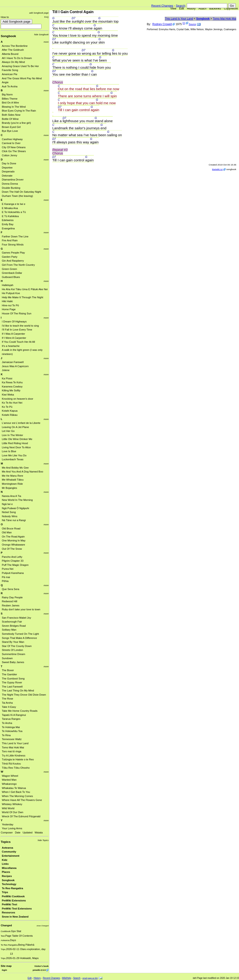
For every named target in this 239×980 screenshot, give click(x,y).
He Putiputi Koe (11, 293)
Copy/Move (231, 9)
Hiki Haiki (7, 301)
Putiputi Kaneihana (13, 573)
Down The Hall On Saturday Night (21, 192)
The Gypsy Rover (12, 682)
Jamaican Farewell (13, 362)
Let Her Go (8, 431)
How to (5, 17)
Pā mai (6, 577)
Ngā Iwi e (7, 504)
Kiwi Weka (8, 395)
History (191, 9)
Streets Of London (12, 650)
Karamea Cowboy (12, 387)
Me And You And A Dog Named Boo (23, 472)
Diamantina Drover (13, 180)
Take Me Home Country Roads (20, 711)
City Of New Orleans (14, 147)
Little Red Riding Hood (15, 443)
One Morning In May (14, 540)
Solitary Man (9, 630)
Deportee (7, 168)
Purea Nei (8, 569)
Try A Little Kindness (14, 756)
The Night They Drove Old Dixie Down (24, 695)
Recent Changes (162, 6)
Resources (9, 912)
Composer (7, 832)
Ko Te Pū (7, 407)
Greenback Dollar (12, 273)
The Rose (7, 699)
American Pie (10, 74)
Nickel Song (9, 512)
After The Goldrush (13, 50)
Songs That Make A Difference (19, 638)
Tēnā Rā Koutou (11, 764)
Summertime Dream (13, 654)
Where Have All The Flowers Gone (22, 800)
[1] (184, 23)
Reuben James (11, 605)
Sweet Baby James (13, 662)
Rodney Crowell (162, 24)
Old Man (7, 532)
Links (5, 864)
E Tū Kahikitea (10, 216)
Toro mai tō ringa (12, 751)
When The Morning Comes (17, 796)
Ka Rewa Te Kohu (12, 382)
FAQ (46, 17)
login (4, 970)
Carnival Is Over (11, 143)
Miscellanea (9, 868)
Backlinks (215, 9)
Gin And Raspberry (13, 261)
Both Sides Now (11, 115)
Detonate (7, 176)
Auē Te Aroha (10, 86)
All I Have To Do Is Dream (17, 58)
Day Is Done (9, 163)
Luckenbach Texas (13, 459)
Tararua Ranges (11, 719)
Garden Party (10, 257)
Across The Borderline (15, 46)
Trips (5, 892)
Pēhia (5, 581)
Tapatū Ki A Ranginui (14, 715)
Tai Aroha (7, 703)
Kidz (5, 860)
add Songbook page (39, 13)
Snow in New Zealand (15, 917)
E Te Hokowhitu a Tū (14, 212)
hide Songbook (42, 34)
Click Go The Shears (14, 151)
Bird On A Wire (10, 103)
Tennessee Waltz (12, 739)
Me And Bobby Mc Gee (15, 468)
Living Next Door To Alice (16, 447)
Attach (202, 9)
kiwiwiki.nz (217, 169)
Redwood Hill (10, 601)
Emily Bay (8, 224)
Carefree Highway (12, 139)
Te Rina (6, 735)
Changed (6, 925)
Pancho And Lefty (12, 557)
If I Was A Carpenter (13, 334)
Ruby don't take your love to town (21, 609)
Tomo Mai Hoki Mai (13, 747)
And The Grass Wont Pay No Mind (22, 78)
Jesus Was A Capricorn (15, 366)
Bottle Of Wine (10, 119)
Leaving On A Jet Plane (15, 427)
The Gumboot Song (13, 679)
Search (180, 6)
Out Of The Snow (12, 549)
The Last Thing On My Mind (18, 691)
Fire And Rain (10, 240)
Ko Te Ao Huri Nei (12, 403)
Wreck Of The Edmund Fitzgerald (21, 816)
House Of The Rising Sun (17, 313)
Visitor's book (41, 966)
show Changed (43, 926)
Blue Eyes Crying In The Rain (19, 111)
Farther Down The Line (15, 236)
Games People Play (13, 253)
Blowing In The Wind (14, 107)
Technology (9, 884)
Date (18, 832)
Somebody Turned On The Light (20, 634)
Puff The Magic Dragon (15, 565)
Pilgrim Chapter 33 (13, 561)
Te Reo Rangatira (12, 888)
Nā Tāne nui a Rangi (14, 520)
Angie (5, 82)
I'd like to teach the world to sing (20, 326)
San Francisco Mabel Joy (16, 618)
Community (9, 852)
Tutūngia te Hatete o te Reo (18, 759)
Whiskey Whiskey (12, 804)
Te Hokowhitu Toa (12, 731)
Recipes (7, 876)
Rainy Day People (12, 597)
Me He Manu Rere (13, 476)
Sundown (7, 658)
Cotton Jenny (10, 155)
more (46, 42)
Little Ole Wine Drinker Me (17, 439)
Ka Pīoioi (7, 378)
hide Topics (43, 840)
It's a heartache (11, 346)
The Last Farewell (12, 687)
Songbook (8, 36)
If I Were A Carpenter (14, 338)
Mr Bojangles (9, 488)
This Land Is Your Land (15, 743)
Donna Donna (10, 184)
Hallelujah (8, 285)
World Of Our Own (13, 812)
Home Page (9, 309)
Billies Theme (10, 99)
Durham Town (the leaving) (17, 196)
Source (192, 24)
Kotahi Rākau (10, 415)
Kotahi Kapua (10, 411)
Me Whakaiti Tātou (13, 480)
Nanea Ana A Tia (12, 496)
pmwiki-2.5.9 (39, 970)
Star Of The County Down (17, 646)
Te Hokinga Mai (11, 727)
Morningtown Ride (12, 484)
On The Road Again (13, 537)
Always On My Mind (13, 62)
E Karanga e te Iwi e (14, 204)
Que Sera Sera (11, 589)
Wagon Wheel (10, 776)
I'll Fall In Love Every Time (17, 330)
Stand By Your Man (13, 642)
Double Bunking (11, 188)
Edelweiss (8, 220)
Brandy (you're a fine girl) (16, 123)
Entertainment (11, 856)
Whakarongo (9, 784)
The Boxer (8, 670)
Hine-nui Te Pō (10, 305)
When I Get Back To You (16, 792)
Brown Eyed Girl (11, 127)
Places (6, 872)
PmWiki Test (9, 904)
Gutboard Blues (11, 277)
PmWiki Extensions (14, 900)
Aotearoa (7, 848)
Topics (6, 842)
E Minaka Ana (10, 208)
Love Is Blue (9, 451)
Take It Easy (9, 707)
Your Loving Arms (12, 828)
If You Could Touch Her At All (18, 342)
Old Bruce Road (11, 528)
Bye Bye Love (10, 131)
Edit (182, 9)
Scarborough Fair (12, 622)
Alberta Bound (10, 54)
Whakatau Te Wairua (14, 788)
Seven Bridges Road (14, 626)
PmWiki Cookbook (13, 896)
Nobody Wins (10, 516)
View (173, 9)
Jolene (6, 370)
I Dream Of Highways (14, 322)
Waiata (39, 832)
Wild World (8, 808)
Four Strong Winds (13, 245)
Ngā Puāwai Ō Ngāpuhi (15, 508)
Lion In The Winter (12, 435)
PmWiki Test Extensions (17, 909)
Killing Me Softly (11, 390)
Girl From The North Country (18, 265)
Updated (27, 832)
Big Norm (7, 94)
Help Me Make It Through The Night (23, 297)
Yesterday (8, 824)
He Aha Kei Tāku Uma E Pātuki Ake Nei (25, 289)
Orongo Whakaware (13, 545)
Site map (6, 966)
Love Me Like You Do (14, 455)
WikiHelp (67, 978)
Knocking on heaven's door (17, 399)
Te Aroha (7, 723)
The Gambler (9, 674)
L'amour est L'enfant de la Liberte (21, 423)
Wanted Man (9, 780)
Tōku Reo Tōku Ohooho (16, 768)
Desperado (8, 171)
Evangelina (8, 228)
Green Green (9, 269)
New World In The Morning (17, 500)
